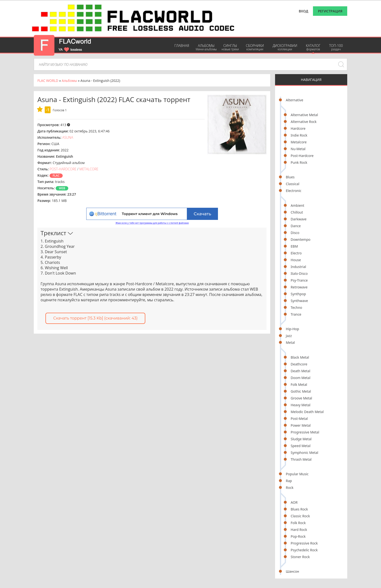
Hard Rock (299, 530)
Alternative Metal (304, 115)
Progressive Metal (305, 432)
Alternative (294, 100)
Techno (296, 307)
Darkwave (299, 219)
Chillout (297, 212)
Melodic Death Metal (307, 412)
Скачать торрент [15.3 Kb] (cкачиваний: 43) (95, 318)
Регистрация (330, 11)
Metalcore (299, 142)
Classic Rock (300, 516)
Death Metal (300, 371)
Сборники (255, 47)
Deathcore (299, 364)
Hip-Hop (292, 329)
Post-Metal (299, 419)
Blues (290, 177)
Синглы (230, 47)
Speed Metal (300, 446)
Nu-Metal (298, 149)
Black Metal (300, 357)
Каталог (313, 47)
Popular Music (297, 474)
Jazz (289, 336)
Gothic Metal (301, 391)
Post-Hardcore (302, 156)
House (296, 260)
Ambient (297, 205)
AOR (294, 502)
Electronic (294, 191)
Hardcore (298, 128)
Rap (289, 481)
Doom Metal (300, 378)
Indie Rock (299, 135)
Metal (290, 342)
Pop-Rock (298, 536)
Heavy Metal (300, 405)
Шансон (292, 571)
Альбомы (206, 47)
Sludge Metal (301, 439)
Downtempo (300, 239)
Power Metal (301, 425)
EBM (294, 246)
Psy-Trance (299, 280)
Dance (296, 226)
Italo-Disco (299, 273)
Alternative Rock (303, 122)
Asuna (68, 137)
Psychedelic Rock (304, 550)
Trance (296, 314)
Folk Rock (298, 523)
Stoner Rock (300, 557)
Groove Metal (301, 398)
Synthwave (299, 301)
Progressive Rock (304, 543)
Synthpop (298, 294)
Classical (293, 184)
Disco (295, 233)
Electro (296, 253)
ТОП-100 (336, 47)
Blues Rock (299, 509)
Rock (290, 488)
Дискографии (285, 47)
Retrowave (299, 287)
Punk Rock (299, 162)
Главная (182, 46)
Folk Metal (299, 385)
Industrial (298, 267)
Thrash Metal (301, 459)
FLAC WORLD (48, 81)
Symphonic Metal (304, 453)
